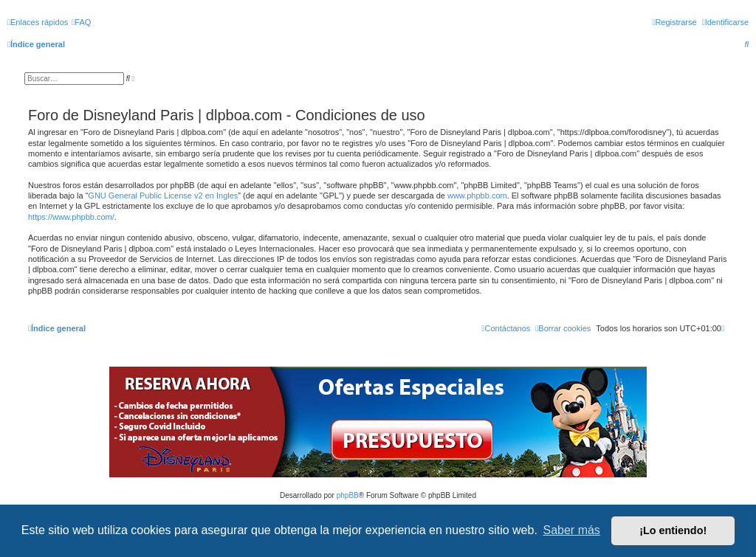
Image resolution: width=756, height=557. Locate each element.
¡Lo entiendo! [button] (673, 530)
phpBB (348, 495)
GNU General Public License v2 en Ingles (163, 196)
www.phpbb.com (477, 196)
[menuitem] (81, 22)
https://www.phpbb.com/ (71, 217)
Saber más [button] (572, 530)
